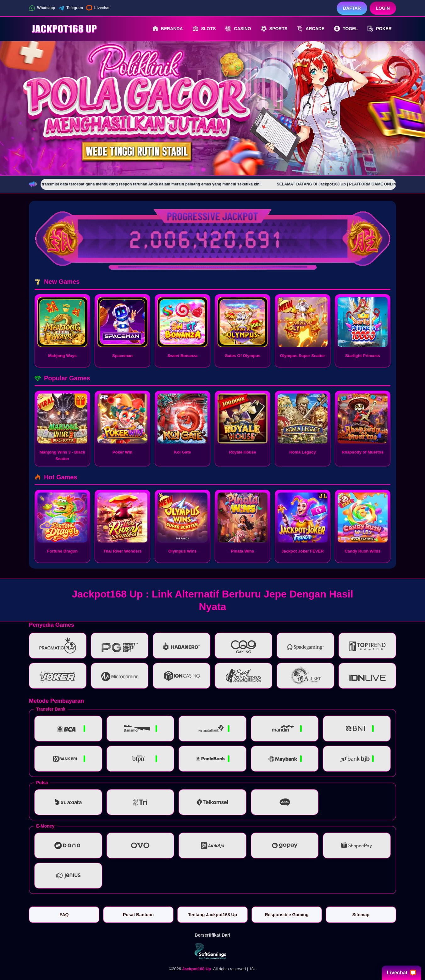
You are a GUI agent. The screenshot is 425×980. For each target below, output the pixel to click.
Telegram (70, 8)
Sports (274, 29)
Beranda (168, 29)
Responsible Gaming (287, 915)
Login (383, 8)
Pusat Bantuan (138, 915)
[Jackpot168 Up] (63, 29)
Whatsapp (42, 8)
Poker (379, 29)
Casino (238, 29)
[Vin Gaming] (213, 951)
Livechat (98, 8)
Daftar (352, 8)
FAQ (64, 915)
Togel (346, 29)
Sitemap (361, 915)
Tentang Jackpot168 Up (213, 915)
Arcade (311, 29)
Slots (204, 29)
